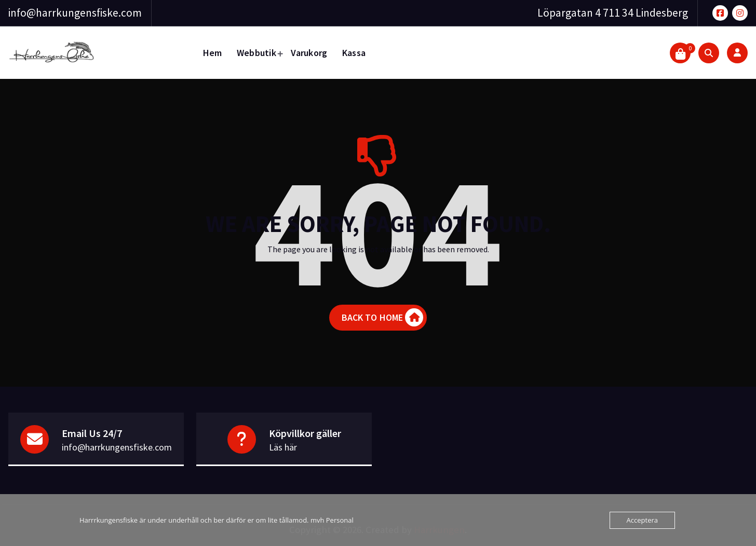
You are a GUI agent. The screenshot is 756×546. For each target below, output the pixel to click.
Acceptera (642, 520)
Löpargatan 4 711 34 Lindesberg (613, 13)
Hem (213, 53)
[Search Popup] (709, 53)
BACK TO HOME (383, 317)
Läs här (283, 447)
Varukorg (309, 53)
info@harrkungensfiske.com (75, 13)
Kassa (354, 53)
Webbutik (256, 53)
